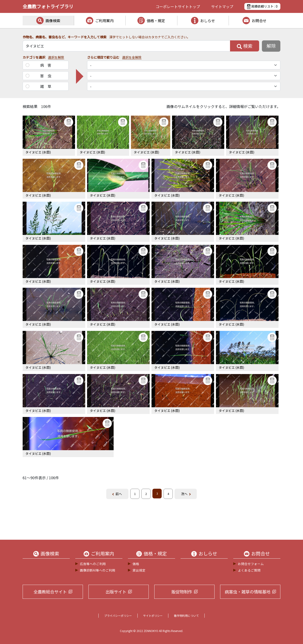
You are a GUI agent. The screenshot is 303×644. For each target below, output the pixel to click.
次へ (184, 494)
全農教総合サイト (50, 592)
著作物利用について (186, 616)
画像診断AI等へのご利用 (98, 570)
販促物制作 (182, 592)
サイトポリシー (153, 616)
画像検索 (53, 21)
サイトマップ (222, 6)
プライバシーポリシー (118, 616)
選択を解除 (56, 57)
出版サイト (116, 592)
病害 (48, 65)
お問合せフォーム (251, 564)
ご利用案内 (104, 21)
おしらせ (208, 21)
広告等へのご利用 (93, 564)
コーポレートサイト (178, 6)
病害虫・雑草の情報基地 (248, 592)
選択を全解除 (132, 57)
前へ (119, 494)
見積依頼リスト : (262, 6)
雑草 (48, 86)
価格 (136, 564)
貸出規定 (139, 570)
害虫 (48, 76)
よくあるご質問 (249, 570)
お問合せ (259, 21)
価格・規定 (156, 21)
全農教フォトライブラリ (48, 6)
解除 (271, 46)
